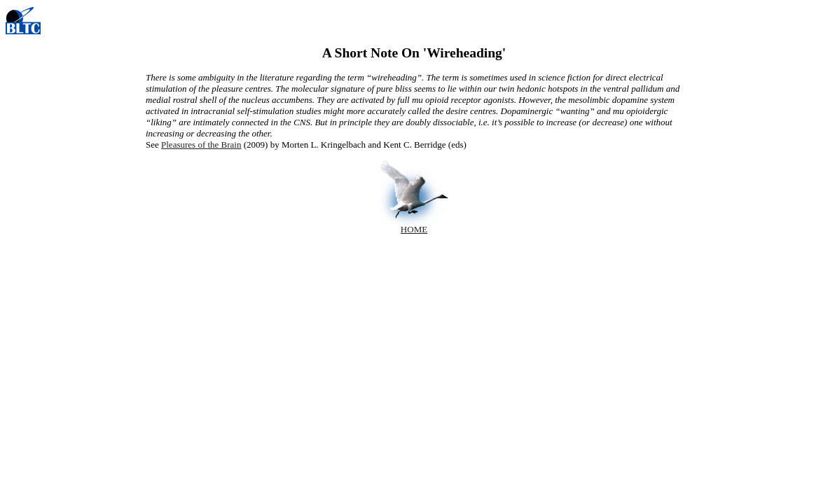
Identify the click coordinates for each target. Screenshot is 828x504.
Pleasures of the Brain (201, 145)
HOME (414, 229)
